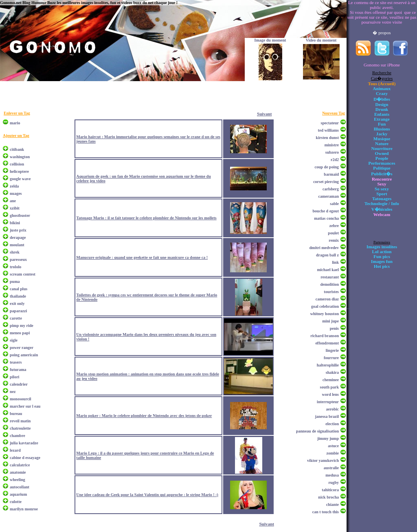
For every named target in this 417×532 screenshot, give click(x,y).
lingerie (332, 350)
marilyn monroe (24, 509)
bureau (16, 414)
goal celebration (325, 306)
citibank (17, 149)
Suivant (264, 114)
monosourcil (21, 399)
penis (334, 328)
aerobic (333, 409)
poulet (333, 233)
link (335, 262)
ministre (332, 145)
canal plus (19, 289)
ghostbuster (20, 215)
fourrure (331, 358)
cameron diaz (327, 299)
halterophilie (328, 365)
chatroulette (20, 428)
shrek (15, 252)
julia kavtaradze (24, 443)
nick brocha (328, 497)
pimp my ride (22, 326)
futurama (18, 370)
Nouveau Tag (334, 113)
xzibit (15, 208)
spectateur (330, 123)
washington (20, 157)
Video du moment (321, 40)
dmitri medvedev (324, 248)
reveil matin (20, 421)
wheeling (18, 480)
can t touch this (326, 512)
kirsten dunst (327, 138)
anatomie (18, 472)
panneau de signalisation (317, 431)
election (332, 424)
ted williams (328, 130)
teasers (16, 362)
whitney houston (325, 314)
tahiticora (330, 490)
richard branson (325, 336)
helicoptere (19, 171)
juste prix (18, 230)
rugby (334, 482)
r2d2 (335, 160)
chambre (18, 436)
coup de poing (327, 167)
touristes (331, 292)
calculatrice (20, 465)
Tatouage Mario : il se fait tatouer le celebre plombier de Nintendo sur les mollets (146, 218)
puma (15, 281)
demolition (329, 284)
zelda (14, 186)
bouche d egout (326, 211)
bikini (15, 223)
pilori (14, 377)
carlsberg (331, 189)
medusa (332, 475)
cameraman (328, 196)
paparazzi (18, 311)
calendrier (19, 384)
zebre (334, 226)
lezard (15, 450)
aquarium (18, 494)
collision (17, 164)
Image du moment (270, 40)
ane (13, 201)
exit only (17, 304)
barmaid (331, 174)
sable (334, 204)
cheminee (331, 380)
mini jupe (330, 321)
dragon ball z (327, 255)
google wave (20, 179)
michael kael (328, 270)
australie (331, 468)
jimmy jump (328, 438)
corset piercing (326, 182)
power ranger (22, 348)
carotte (16, 318)
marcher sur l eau (25, 406)
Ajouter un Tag (16, 136)
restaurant (330, 277)
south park (329, 387)
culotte (16, 502)
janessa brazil (327, 416)
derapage (18, 237)
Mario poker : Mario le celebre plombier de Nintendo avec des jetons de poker (144, 416)
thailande (18, 296)
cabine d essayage (25, 458)
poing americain (24, 355)
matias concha (326, 218)
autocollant (20, 487)
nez (13, 392)
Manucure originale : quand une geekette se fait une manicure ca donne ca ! (142, 257)
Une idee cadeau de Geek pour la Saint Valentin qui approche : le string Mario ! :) (147, 495)
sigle (14, 340)
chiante (333, 504)
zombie (333, 453)
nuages (16, 193)
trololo (15, 267)
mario (15, 123)
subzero (332, 152)
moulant (17, 245)
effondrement (327, 343)
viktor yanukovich (323, 460)
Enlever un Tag (17, 113)
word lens (330, 394)
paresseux (18, 259)
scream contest (23, 274)
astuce (333, 446)
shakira (332, 372)
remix (334, 240)
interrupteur (328, 402)
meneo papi (20, 333)
